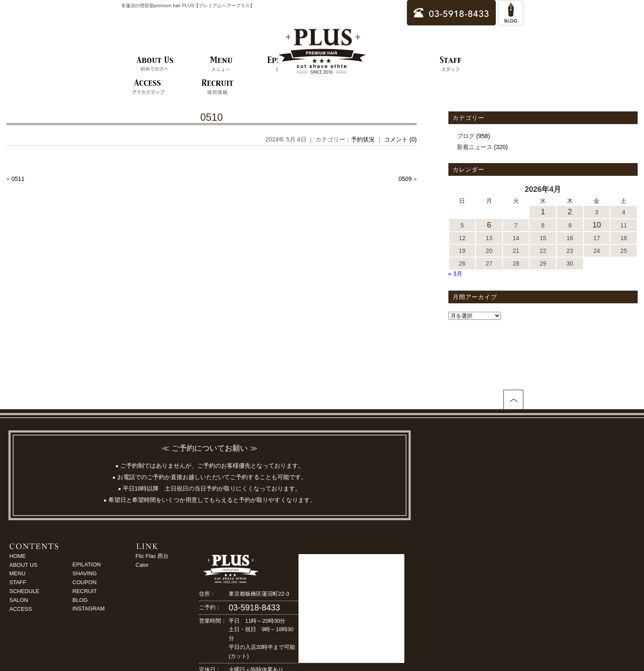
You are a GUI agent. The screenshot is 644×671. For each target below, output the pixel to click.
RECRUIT (85, 591)
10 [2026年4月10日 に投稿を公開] (597, 225)
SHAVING (85, 573)
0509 (405, 179)
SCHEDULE (24, 591)
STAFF (18, 582)
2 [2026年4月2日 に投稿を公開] (570, 212)
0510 (211, 117)
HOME (18, 556)
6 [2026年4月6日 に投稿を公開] (489, 225)
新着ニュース (475, 147)
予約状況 (363, 139)
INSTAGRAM (88, 609)
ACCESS (21, 609)
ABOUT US (23, 565)
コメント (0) (400, 139)
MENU (17, 573)
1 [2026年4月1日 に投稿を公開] (543, 212)
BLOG (80, 600)
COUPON (84, 582)
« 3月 (455, 274)
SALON (19, 600)
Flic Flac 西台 (152, 556)
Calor (142, 565)
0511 (18, 179)
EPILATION (87, 564)
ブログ (466, 136)
